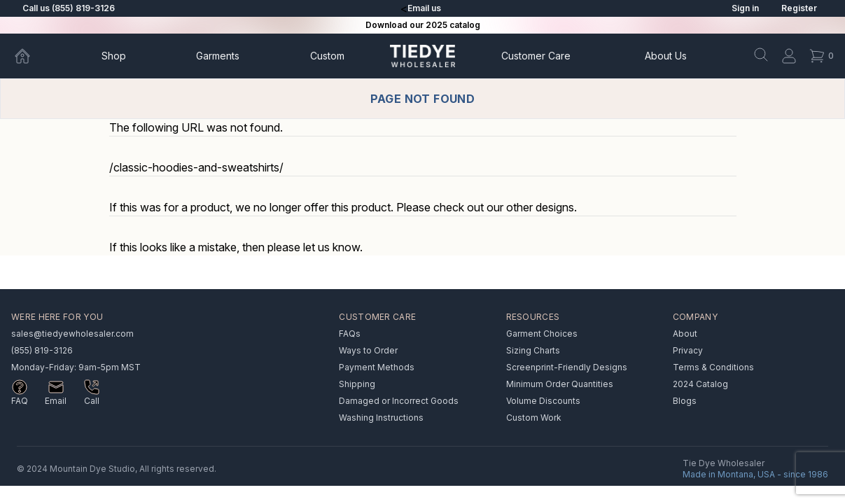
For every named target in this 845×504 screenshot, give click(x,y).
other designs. (542, 207)
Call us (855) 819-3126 (69, 8)
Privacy (688, 350)
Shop (114, 56)
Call (92, 401)
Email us (424, 8)
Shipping (357, 384)
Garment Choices (542, 334)
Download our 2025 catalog (423, 25)
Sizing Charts (533, 350)
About (666, 56)
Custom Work (534, 418)
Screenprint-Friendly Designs (567, 367)
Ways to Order (368, 350)
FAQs (350, 334)
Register (799, 8)
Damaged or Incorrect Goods (399, 401)
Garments (218, 56)
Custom (327, 56)
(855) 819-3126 (42, 350)
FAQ (20, 401)
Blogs (685, 401)
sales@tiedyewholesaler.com (72, 334)
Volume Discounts (543, 401)
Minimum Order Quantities (560, 384)
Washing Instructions (381, 418)
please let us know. (315, 247)
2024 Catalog (700, 384)
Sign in (745, 8)
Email (56, 401)
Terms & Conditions (713, 367)
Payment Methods (377, 367)
